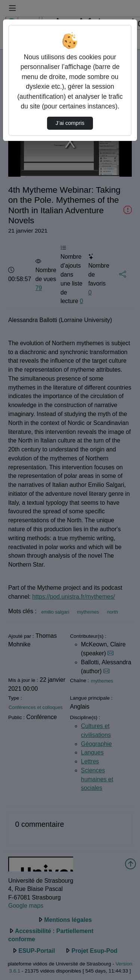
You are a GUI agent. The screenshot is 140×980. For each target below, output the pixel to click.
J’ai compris (70, 123)
